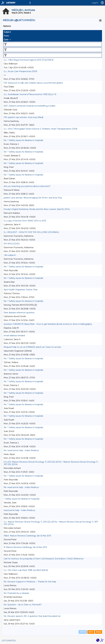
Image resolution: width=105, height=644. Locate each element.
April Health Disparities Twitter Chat (21, 290)
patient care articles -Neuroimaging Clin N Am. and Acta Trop (33, 198)
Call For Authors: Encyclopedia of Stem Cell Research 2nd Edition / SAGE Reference (44, 559)
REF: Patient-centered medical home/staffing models (29, 106)
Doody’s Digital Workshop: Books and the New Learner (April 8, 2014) (37, 209)
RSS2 (99, 632)
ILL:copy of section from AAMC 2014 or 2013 (25, 221)
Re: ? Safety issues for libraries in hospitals (23, 140)
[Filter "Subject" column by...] (53, 44)
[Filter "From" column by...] (53, 50)
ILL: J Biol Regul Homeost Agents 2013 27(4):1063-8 (29, 60)
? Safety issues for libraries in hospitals (22, 499)
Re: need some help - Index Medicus (21, 450)
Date (6, 40)
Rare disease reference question (19, 313)
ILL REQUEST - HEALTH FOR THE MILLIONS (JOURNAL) (31, 232)
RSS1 (91, 632)
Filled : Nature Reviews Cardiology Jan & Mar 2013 (27, 536)
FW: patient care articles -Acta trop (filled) (23, 117)
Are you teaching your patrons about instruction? (27, 186)
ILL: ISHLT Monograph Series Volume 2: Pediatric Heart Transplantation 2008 (40, 129)
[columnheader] (52, 32)
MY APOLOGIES (12, 244)
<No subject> (10, 255)
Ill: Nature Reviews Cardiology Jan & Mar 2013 (25, 547)
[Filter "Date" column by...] (53, 55)
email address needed (14, 336)
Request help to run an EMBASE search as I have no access (32, 347)
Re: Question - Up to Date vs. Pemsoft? (23, 605)
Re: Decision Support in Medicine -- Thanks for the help (30, 582)
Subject (7, 32)
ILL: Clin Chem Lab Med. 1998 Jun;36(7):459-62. (26, 570)
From (6, 36)
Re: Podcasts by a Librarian (16, 593)
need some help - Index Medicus (19, 510)
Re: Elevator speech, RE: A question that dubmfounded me (32, 616)
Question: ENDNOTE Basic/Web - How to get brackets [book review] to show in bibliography (48, 324)
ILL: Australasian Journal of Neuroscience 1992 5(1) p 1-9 (30, 94)
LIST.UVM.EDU (9, 641)
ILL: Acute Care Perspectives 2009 (20, 71)
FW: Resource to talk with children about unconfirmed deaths (33, 83)
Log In (95, 3)
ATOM (83, 632)
